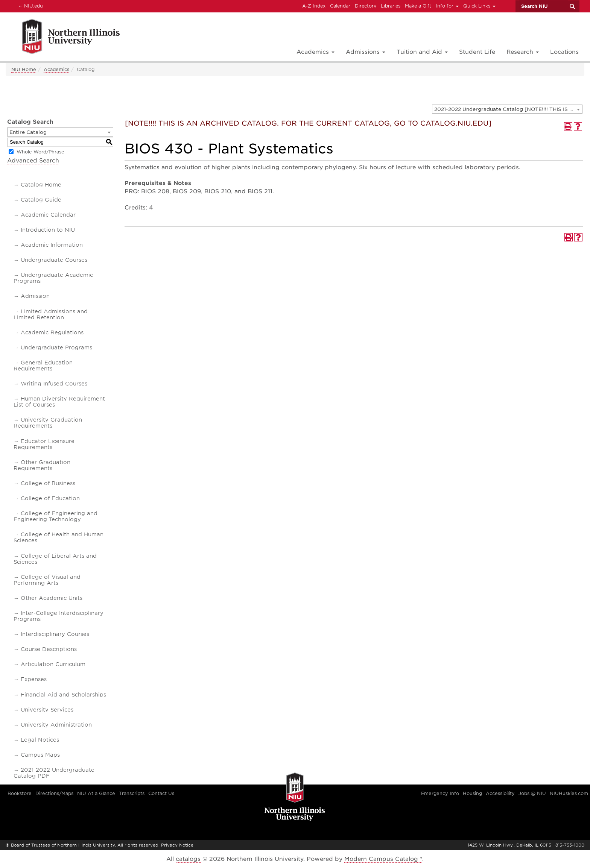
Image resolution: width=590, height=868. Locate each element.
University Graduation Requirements (48, 423)
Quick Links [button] (479, 6)
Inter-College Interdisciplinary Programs (59, 616)
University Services (47, 710)
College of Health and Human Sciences (59, 537)
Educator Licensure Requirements (44, 444)
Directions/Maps (54, 793)
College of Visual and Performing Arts (47, 580)
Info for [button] (447, 6)
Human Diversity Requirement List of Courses (59, 402)
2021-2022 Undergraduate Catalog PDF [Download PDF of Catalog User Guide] (54, 773)
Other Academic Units (52, 598)
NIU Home (24, 69)
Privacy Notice (177, 845)
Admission (35, 296)
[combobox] (507, 109)
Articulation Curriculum (53, 664)
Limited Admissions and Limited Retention (51, 314)
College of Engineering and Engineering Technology (56, 516)
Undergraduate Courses (54, 260)
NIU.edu (29, 6)
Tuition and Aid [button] (422, 52)
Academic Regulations (52, 332)
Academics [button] (316, 52)
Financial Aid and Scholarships (63, 695)
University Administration (56, 725)
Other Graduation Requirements (42, 465)
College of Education (50, 498)
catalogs (188, 859)
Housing (472, 793)
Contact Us (161, 793)
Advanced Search (33, 161)
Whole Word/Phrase (40, 152)
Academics (56, 69)
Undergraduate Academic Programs (53, 278)
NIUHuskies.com (569, 793)
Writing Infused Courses (54, 384)
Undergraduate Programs (56, 348)
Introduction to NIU (48, 230)
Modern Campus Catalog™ (383, 859)
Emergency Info (440, 793)
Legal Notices (40, 740)
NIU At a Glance (96, 793)
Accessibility (500, 793)
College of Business (48, 483)
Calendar (340, 6)
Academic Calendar (48, 215)
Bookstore (20, 793)
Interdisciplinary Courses (55, 634)
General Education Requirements (43, 366)
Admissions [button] (366, 52)
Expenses (34, 679)
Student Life (477, 52)
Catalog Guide (41, 200)
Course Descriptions (49, 649)
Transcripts (132, 793)
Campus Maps (40, 755)
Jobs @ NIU (532, 793)
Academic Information (52, 245)
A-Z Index (314, 6)
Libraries (391, 6)
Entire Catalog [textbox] (28, 132)
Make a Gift (418, 6)
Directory (366, 6)
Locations (564, 52)
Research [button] (523, 52)
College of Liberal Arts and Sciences (55, 559)
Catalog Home (41, 185)
